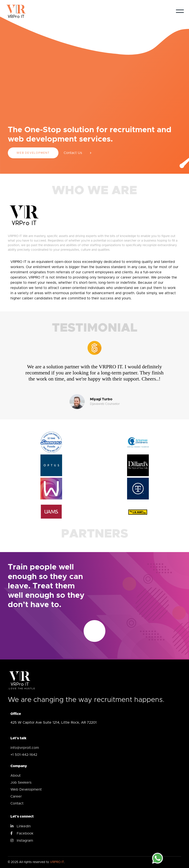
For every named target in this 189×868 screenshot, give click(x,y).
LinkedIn (21, 826)
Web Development (33, 153)
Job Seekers (21, 783)
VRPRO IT (57, 862)
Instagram (22, 840)
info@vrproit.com (25, 748)
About (16, 776)
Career (16, 796)
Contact (17, 803)
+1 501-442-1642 (24, 755)
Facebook (22, 833)
